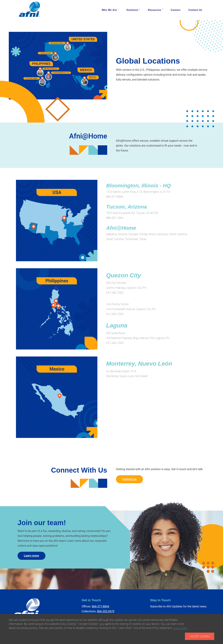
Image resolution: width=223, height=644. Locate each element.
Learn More (180, 628)
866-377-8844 (100, 606)
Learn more (31, 556)
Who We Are (109, 10)
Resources (154, 10)
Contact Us (195, 10)
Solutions (132, 10)
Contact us (129, 479)
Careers (176, 10)
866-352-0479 (106, 611)
